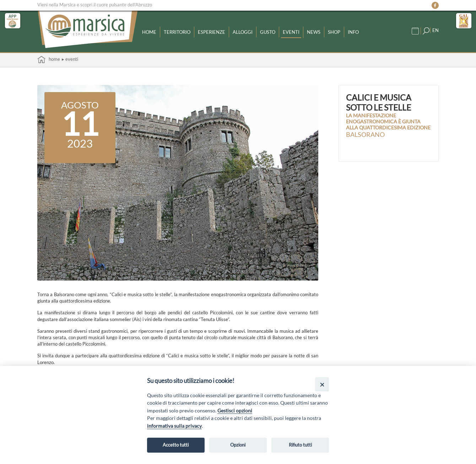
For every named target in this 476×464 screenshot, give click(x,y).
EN (436, 30)
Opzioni (238, 445)
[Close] (322, 384)
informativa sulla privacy (174, 426)
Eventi (291, 32)
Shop (334, 32)
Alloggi (243, 32)
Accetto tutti (176, 445)
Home (149, 32)
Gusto (268, 32)
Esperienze (212, 32)
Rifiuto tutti (300, 445)
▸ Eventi (70, 59)
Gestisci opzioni (235, 410)
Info (353, 32)
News (314, 32)
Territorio (177, 32)
